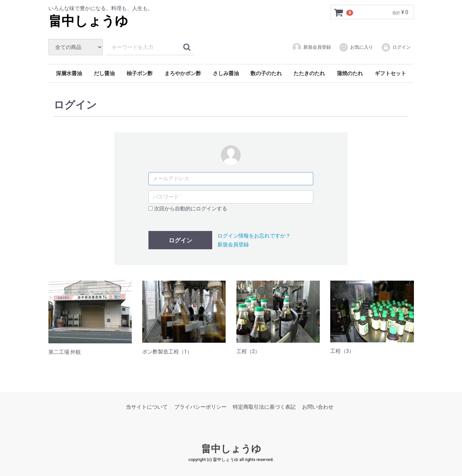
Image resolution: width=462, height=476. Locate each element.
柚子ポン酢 (140, 73)
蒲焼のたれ (350, 73)
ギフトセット (390, 73)
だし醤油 (104, 73)
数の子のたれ (266, 73)
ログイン (396, 47)
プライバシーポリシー (200, 407)
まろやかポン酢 (183, 73)
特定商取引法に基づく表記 (264, 407)
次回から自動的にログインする (188, 209)
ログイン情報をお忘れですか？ (254, 236)
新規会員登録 (311, 47)
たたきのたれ (309, 73)
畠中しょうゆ (88, 21)
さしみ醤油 (226, 73)
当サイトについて (147, 407)
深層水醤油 (69, 73)
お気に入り (356, 47)
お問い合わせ (318, 407)
